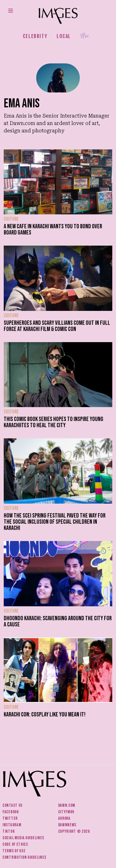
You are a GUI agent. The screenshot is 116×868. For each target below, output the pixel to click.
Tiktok (9, 831)
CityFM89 (66, 812)
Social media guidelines (23, 838)
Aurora (64, 818)
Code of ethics (15, 844)
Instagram (12, 825)
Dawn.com (67, 805)
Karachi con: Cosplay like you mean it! (45, 715)
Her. (85, 36)
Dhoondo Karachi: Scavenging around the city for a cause (58, 621)
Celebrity (35, 36)
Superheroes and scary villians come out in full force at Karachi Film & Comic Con (57, 326)
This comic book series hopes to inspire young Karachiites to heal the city (54, 422)
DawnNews (67, 825)
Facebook (11, 812)
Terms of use (14, 851)
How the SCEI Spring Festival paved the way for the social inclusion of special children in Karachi (55, 522)
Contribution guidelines (24, 857)
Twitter (10, 818)
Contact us (13, 805)
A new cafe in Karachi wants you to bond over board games (53, 230)
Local (64, 36)
